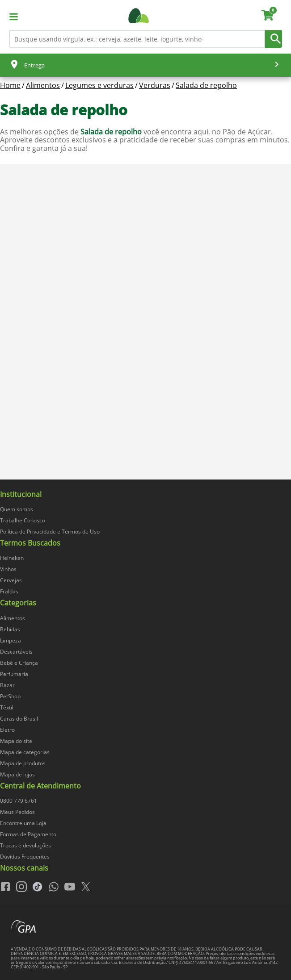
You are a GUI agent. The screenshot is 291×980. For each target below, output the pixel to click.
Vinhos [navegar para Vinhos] (8, 569)
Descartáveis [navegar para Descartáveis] (16, 652)
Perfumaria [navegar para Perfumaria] (14, 674)
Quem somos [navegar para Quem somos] (17, 509)
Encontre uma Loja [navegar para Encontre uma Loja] (23, 823)
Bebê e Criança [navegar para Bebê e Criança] (19, 663)
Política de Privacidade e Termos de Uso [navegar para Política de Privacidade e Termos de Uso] (50, 532)
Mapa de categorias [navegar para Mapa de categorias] (25, 752)
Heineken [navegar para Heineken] (12, 558)
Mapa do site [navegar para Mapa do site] (16, 741)
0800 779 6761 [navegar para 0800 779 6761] (19, 801)
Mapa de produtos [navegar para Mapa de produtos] (23, 763)
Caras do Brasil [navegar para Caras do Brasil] (19, 719)
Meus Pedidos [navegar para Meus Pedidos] (17, 812)
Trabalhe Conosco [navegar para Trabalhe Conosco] (23, 520)
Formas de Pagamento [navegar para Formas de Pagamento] (28, 834)
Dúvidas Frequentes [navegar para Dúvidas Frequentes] (25, 857)
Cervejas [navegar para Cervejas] (11, 580)
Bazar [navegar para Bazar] (7, 685)
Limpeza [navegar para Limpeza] (11, 640)
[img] (145, 484)
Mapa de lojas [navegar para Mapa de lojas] (17, 774)
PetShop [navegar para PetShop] (10, 696)
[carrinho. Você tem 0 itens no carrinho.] (272, 17)
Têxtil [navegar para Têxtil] (7, 707)
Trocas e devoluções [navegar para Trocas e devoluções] (25, 845)
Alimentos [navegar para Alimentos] (13, 618)
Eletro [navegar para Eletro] (7, 730)
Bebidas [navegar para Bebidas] (10, 629)
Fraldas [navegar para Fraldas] (9, 591)
